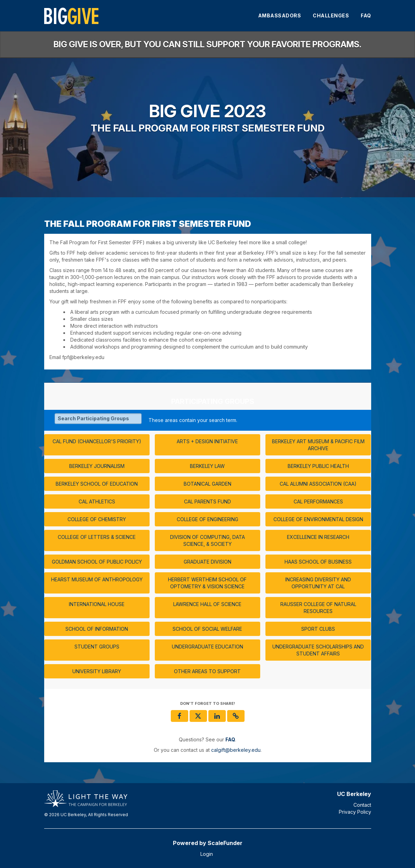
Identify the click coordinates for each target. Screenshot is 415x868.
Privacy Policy (355, 812)
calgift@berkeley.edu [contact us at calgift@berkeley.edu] (236, 750)
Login (207, 854)
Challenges (331, 15)
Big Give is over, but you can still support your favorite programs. (207, 44)
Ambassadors (280, 15)
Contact (362, 805)
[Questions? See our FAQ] (230, 739)
